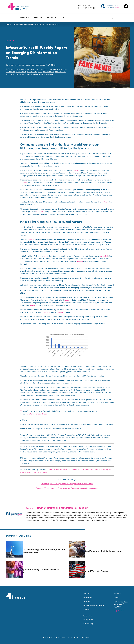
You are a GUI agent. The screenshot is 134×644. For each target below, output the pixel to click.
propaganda (20, 75)
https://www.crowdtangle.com (36, 417)
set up (46, 260)
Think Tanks (85, 599)
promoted (61, 316)
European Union (46, 70)
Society (9, 25)
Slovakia (45, 75)
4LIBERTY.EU (65, 638)
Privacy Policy (86, 619)
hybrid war (33, 73)
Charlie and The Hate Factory (103, 568)
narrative (76, 174)
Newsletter (85, 608)
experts (31, 243)
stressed (68, 304)
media (55, 73)
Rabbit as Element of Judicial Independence (103, 548)
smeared (33, 309)
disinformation (30, 70)
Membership (85, 595)
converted (104, 260)
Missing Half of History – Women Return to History (42, 568)
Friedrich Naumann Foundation (92, 603)
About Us (24, 17)
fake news (59, 70)
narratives (40, 215)
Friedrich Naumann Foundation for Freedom (30, 66)
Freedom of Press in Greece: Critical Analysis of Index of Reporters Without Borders (67, 492)
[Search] (111, 18)
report (30, 75)
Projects (51, 17)
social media (56, 75)
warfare (18, 78)
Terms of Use (86, 615)
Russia (37, 75)
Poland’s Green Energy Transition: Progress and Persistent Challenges (44, 548)
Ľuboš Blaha (46, 316)
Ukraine (10, 78)
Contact (65, 17)
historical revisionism (17, 73)
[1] (90, 323)
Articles (38, 17)
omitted (104, 206)
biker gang (16, 70)
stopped (80, 265)
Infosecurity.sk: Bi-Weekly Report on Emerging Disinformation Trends (41, 25)
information (46, 73)
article (25, 186)
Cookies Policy (86, 624)
